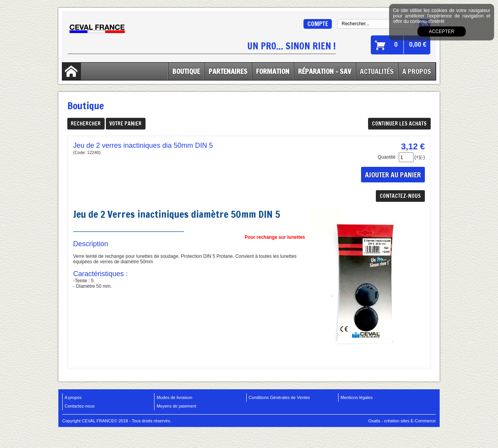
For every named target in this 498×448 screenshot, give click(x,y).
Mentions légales (357, 397)
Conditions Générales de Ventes (279, 397)
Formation (273, 71)
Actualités (377, 71)
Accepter (441, 31)
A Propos (417, 71)
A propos (73, 397)
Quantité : (388, 157)
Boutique (186, 71)
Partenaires (228, 71)
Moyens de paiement (176, 406)
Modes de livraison (174, 397)
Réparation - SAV (325, 71)
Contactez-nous (80, 406)
